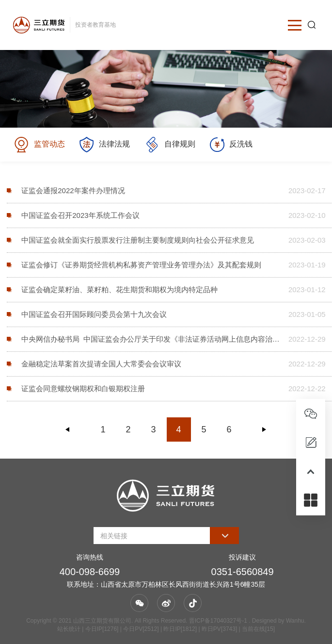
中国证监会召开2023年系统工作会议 (80, 215)
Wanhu (295, 621)
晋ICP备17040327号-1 (218, 621)
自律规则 (170, 145)
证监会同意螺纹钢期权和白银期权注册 (83, 388)
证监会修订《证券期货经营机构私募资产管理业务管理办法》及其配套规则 (141, 265)
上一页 (68, 429)
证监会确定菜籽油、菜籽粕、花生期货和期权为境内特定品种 (119, 289)
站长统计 (69, 629)
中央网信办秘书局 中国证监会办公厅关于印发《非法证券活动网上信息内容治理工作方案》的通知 (151, 339)
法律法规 (104, 145)
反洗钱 (231, 145)
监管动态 (39, 145)
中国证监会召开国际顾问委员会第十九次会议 (94, 314)
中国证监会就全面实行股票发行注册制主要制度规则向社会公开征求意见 (138, 240)
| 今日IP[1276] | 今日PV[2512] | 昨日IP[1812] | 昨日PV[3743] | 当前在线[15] (178, 629)
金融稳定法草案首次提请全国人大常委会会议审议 (101, 364)
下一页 (264, 429)
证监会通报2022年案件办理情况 (73, 190)
